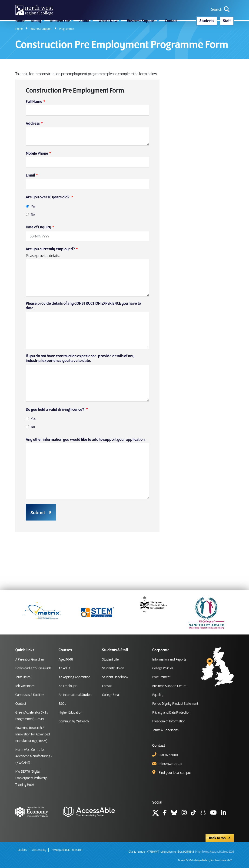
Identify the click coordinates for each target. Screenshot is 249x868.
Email (30, 203)
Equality (158, 695)
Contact (21, 704)
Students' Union (113, 668)
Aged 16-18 (66, 660)
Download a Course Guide (33, 668)
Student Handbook (115, 677)
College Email (111, 695)
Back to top (220, 838)
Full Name (34, 130)
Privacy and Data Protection (171, 713)
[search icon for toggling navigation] (221, 17)
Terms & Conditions (165, 730)
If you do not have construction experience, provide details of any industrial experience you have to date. (80, 386)
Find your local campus (175, 773)
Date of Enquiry (38, 255)
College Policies (163, 668)
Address (33, 151)
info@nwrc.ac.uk (171, 764)
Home (19, 57)
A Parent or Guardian (30, 660)
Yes (33, 234)
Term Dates (23, 677)
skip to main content (4, 4)
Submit (38, 541)
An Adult (64, 668)
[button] (38, 41)
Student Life (110, 660)
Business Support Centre (169, 686)
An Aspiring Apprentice (74, 677)
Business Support (41, 57)
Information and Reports (169, 660)
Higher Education (70, 713)
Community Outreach (74, 721)
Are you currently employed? (50, 277)
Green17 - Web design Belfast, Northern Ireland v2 (205, 860)
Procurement (161, 677)
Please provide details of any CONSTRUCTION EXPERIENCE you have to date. (83, 334)
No (33, 243)
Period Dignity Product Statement (175, 704)
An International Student (75, 695)
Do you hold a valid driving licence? (55, 437)
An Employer (68, 686)
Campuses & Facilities (30, 695)
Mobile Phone (37, 181)
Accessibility (39, 850)
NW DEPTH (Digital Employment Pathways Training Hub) (31, 778)
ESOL (62, 704)
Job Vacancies (25, 686)
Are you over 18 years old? (48, 225)
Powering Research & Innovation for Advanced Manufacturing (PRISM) (33, 734)
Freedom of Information (169, 721)
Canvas (107, 686)
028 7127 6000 (168, 755)
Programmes (67, 57)
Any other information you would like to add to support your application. (86, 467)
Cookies (22, 850)
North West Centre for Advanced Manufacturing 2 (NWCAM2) (34, 756)
